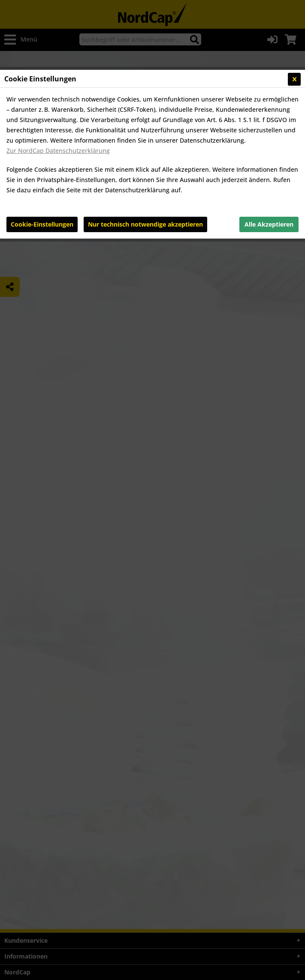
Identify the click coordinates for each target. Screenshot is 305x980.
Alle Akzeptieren (269, 224)
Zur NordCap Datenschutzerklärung (58, 151)
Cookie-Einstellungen (42, 224)
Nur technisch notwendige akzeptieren (145, 224)
